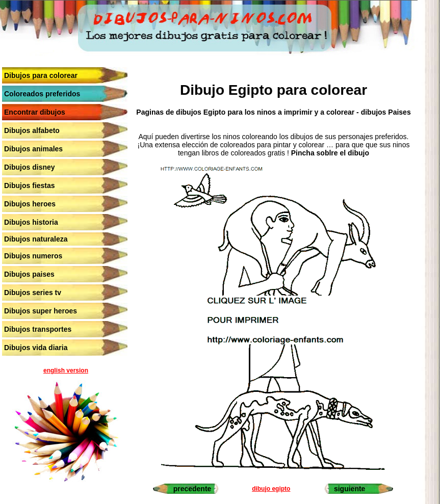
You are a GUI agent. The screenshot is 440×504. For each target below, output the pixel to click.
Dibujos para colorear (41, 75)
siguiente (350, 489)
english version (66, 370)
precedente (192, 489)
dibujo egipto (271, 489)
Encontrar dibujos (35, 112)
